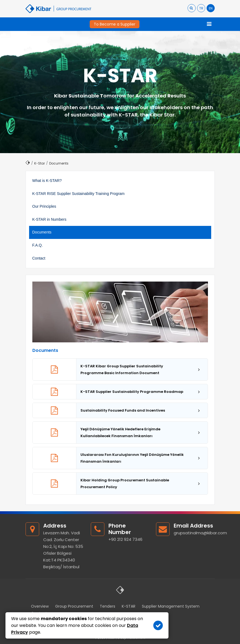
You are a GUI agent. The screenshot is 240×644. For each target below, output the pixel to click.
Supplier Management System (171, 606)
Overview (40, 606)
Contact (39, 258)
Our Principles (44, 206)
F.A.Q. (38, 245)
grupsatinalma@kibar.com (200, 533)
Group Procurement (74, 606)
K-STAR (129, 606)
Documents (42, 232)
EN (211, 8)
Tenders (107, 606)
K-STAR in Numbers (49, 219)
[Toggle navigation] (209, 24)
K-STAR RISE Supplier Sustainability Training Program (79, 194)
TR (201, 8)
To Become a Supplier (115, 24)
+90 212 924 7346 (125, 539)
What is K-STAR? (47, 181)
